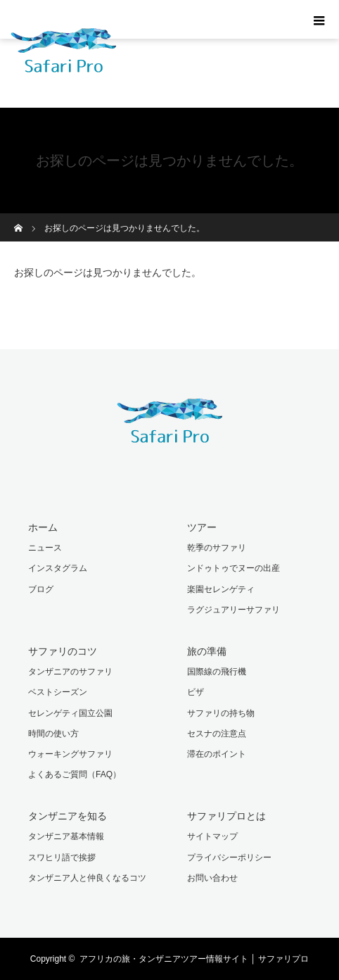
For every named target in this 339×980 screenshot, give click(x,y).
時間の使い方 (53, 734)
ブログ (41, 589)
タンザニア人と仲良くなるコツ (87, 878)
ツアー (202, 527)
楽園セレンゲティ (221, 589)
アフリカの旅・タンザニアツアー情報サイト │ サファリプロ (194, 959)
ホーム (43, 527)
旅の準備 (207, 651)
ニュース (45, 548)
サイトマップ (212, 836)
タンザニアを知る (68, 816)
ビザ (196, 692)
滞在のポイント (217, 754)
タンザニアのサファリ (70, 672)
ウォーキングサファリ (70, 754)
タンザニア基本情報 (66, 836)
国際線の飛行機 (217, 672)
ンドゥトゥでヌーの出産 (234, 568)
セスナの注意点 (217, 734)
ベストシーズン (58, 692)
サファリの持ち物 (221, 713)
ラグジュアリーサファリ (234, 610)
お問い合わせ (212, 878)
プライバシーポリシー (229, 857)
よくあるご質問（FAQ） (75, 774)
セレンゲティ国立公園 (70, 713)
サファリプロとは (226, 816)
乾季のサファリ (217, 548)
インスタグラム (58, 568)
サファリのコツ (63, 651)
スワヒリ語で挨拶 (62, 857)
